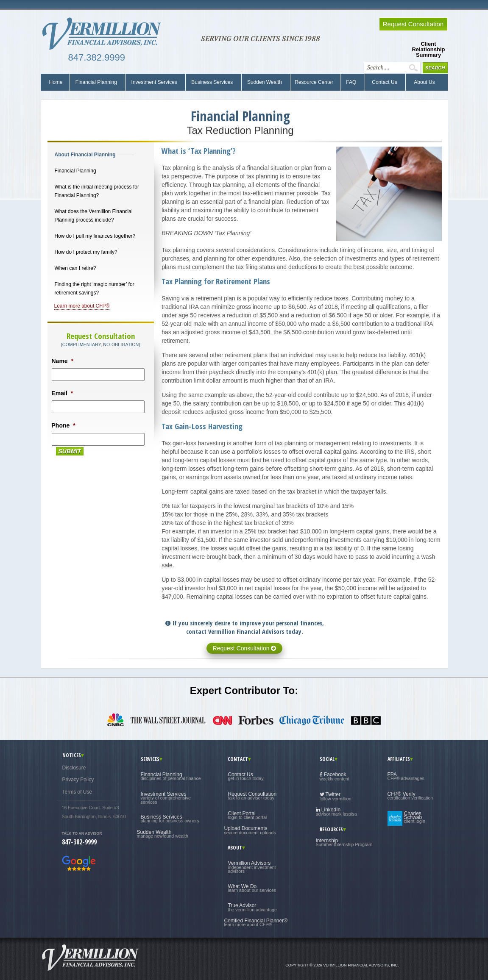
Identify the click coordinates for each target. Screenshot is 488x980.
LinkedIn (336, 812)
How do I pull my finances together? (95, 236)
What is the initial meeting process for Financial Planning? (97, 191)
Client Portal (247, 815)
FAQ (351, 82)
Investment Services (154, 82)
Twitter (336, 796)
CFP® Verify (410, 796)
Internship (344, 842)
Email (63, 393)
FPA (406, 776)
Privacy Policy (78, 780)
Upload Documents (250, 830)
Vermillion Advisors (252, 867)
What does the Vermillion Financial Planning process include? (94, 216)
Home (56, 82)
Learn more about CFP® (82, 306)
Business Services (212, 82)
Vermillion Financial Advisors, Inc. (104, 34)
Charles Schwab (415, 818)
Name (63, 361)
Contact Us (384, 82)
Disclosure (74, 768)
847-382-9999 (79, 842)
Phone (64, 425)
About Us (422, 82)
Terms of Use (77, 792)
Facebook (335, 776)
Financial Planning (96, 82)
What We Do (252, 888)
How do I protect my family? (86, 252)
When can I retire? (75, 268)
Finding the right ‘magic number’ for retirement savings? (95, 289)
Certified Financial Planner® (256, 922)
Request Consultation (245, 648)
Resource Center (314, 82)
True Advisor (252, 907)
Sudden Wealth (265, 82)
